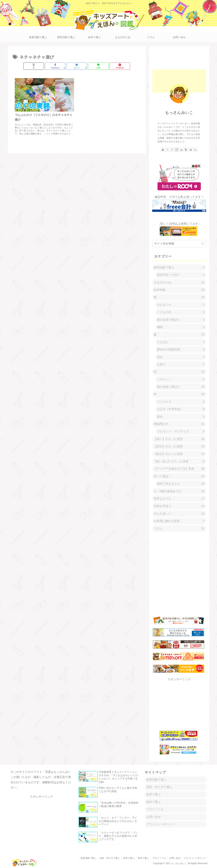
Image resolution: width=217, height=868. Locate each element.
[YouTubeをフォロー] (181, 150)
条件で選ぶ (153, 802)
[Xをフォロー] (167, 150)
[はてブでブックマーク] (77, 66)
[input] (179, 244)
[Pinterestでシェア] (120, 66)
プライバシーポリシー (161, 824)
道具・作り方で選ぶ (159, 787)
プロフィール (155, 809)
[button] (203, 244)
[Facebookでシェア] (55, 66)
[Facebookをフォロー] (172, 150)
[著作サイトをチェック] (163, 150)
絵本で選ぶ (153, 794)
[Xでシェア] (34, 66)
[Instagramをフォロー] (177, 150)
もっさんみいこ (179, 113)
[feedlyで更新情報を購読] (191, 150)
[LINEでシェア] (98, 66)
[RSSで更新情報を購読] (195, 150)
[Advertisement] (179, 57)
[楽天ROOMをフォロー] (186, 150)
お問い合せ (153, 817)
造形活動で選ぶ (156, 780)
